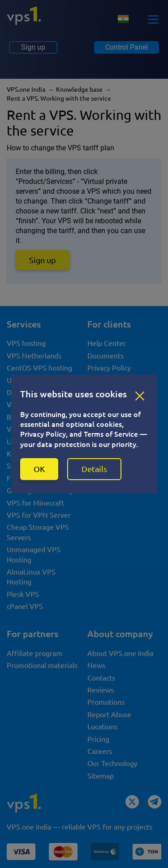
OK (39, 469)
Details (94, 469)
